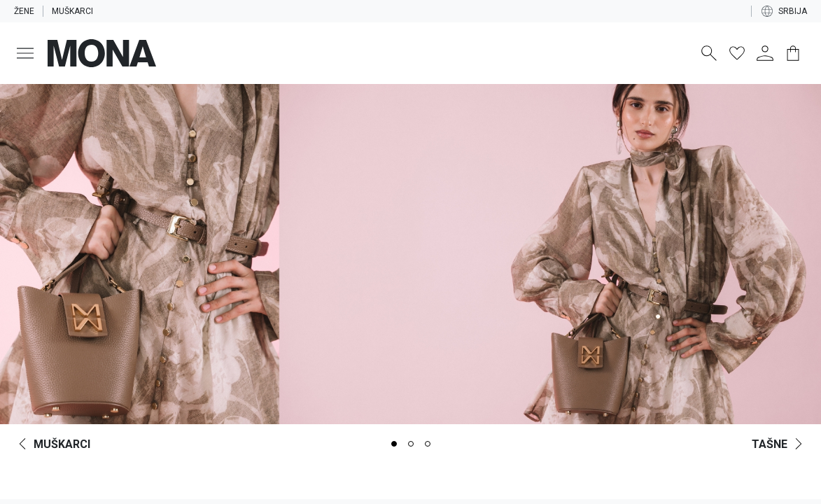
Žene (25, 11)
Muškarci (75, 11)
